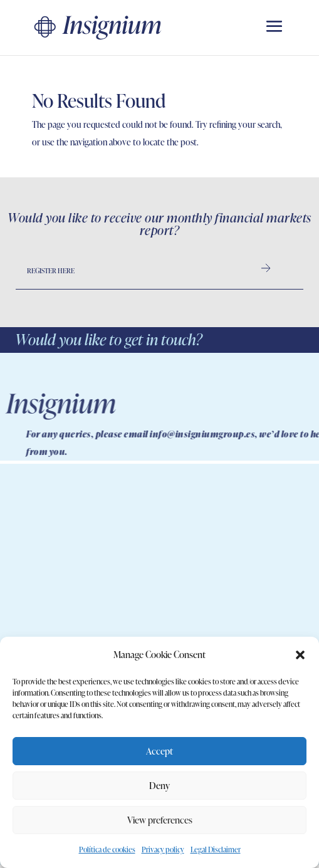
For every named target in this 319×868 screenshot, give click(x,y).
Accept (159, 751)
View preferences (160, 820)
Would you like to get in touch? (108, 339)
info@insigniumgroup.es (243, 434)
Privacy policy (163, 850)
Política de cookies (107, 850)
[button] (300, 655)
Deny (159, 786)
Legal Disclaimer (216, 850)
